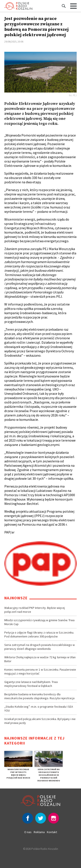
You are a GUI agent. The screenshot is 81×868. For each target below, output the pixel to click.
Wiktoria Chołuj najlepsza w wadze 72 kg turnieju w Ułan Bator (40, 659)
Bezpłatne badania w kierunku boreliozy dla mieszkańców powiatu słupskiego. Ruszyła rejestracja (39, 696)
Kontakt (52, 832)
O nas (28, 832)
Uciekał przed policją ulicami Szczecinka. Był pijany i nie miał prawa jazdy (40, 721)
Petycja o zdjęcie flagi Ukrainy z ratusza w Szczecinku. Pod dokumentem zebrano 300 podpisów (39, 634)
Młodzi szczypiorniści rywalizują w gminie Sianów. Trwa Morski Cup (39, 622)
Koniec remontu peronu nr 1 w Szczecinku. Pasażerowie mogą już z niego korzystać (40, 671)
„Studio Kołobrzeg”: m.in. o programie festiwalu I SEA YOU (39, 709)
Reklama (39, 832)
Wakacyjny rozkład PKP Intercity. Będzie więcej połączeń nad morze (35, 610)
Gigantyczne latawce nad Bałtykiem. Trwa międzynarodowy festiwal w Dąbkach (31, 684)
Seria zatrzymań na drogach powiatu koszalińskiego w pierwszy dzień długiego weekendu (40, 647)
